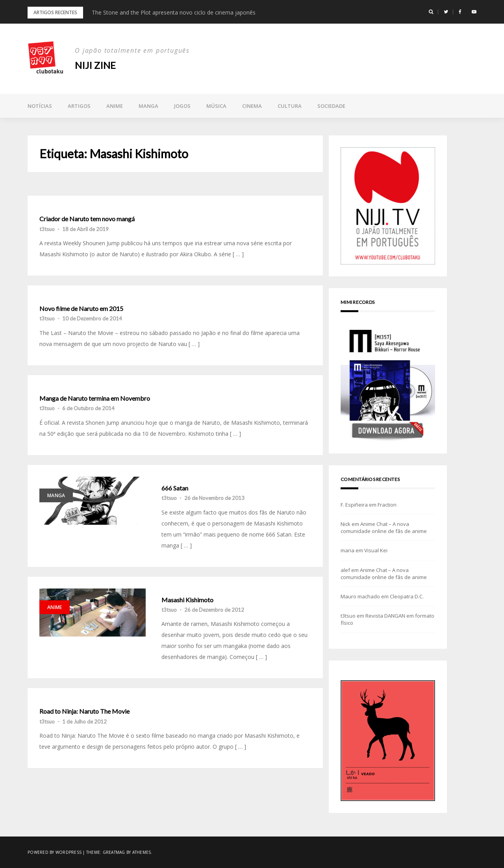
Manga (148, 106)
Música (216, 106)
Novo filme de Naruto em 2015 (81, 309)
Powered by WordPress (55, 852)
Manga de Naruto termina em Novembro (95, 398)
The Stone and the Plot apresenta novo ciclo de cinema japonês (174, 12)
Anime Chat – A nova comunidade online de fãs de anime (384, 527)
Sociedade (331, 106)
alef (345, 570)
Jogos (182, 106)
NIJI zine (95, 65)
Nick (346, 524)
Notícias (40, 106)
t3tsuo (47, 229)
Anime (115, 106)
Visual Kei (376, 550)
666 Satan (175, 488)
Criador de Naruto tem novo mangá (87, 219)
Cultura (290, 106)
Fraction (387, 505)
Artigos (79, 106)
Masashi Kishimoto (187, 600)
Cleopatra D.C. (407, 596)
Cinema (252, 106)
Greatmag (114, 852)
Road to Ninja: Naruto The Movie (84, 711)
